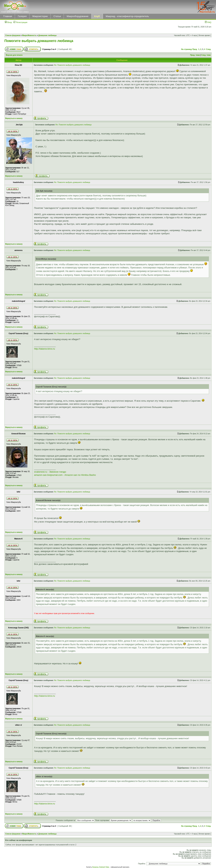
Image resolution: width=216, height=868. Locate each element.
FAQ (208, 22)
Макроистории (40, 16)
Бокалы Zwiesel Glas (101, 867)
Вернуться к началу (14, 118)
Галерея (22, 16)
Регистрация (20, 22)
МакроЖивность (29, 35)
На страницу (186, 49)
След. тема (206, 55)
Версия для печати (14, 55)
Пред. (195, 49)
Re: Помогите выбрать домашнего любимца (72, 65)
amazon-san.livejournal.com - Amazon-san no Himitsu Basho (65, 475)
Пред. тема (195, 55)
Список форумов (13, 35)
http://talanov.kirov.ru (45, 349)
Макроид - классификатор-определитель (127, 16)
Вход (8, 22)
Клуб (97, 16)
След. (209, 49)
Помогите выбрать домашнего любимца (39, 41)
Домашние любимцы (47, 35)
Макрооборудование (78, 16)
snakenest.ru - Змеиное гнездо (50, 472)
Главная (8, 16)
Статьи (57, 16)
